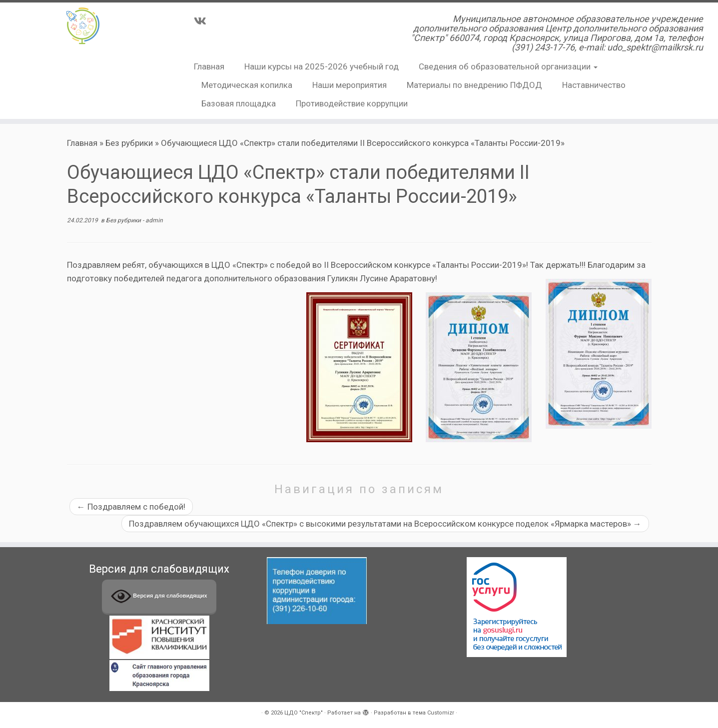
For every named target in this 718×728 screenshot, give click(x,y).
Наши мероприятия (350, 85)
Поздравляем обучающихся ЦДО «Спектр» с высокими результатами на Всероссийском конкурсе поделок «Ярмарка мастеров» (385, 524)
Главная (209, 66)
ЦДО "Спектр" (304, 713)
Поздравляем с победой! (131, 507)
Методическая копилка (247, 85)
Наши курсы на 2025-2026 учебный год (322, 66)
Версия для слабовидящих (159, 596)
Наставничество (594, 85)
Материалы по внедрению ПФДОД (474, 85)
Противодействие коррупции (352, 103)
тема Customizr (433, 713)
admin (154, 220)
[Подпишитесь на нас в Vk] (203, 21)
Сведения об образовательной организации (508, 66)
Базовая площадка (239, 103)
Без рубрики (129, 143)
